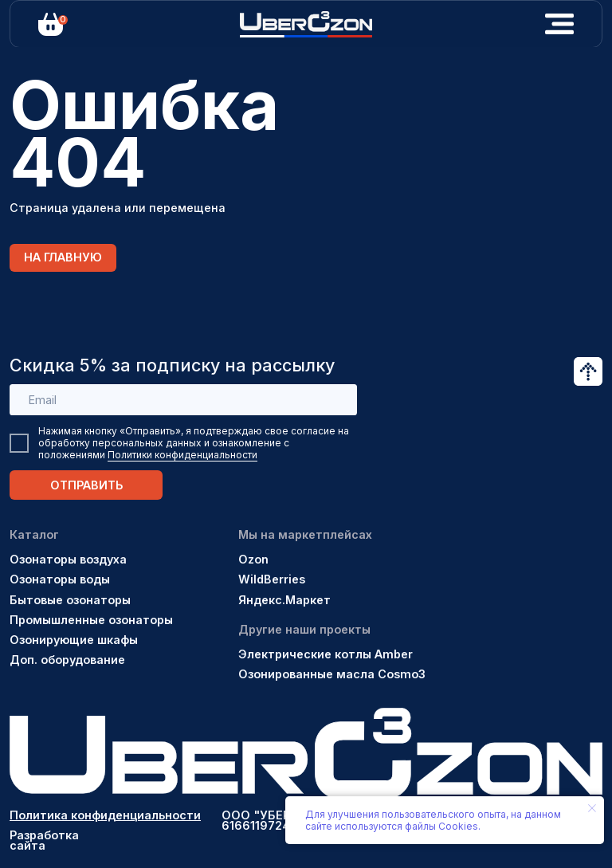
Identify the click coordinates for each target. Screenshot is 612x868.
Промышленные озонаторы (91, 620)
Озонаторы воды (60, 579)
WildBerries (272, 579)
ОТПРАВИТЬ (86, 485)
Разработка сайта (44, 840)
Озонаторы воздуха (68, 559)
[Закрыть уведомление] (592, 808)
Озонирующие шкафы (74, 640)
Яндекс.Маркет (284, 600)
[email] (183, 400)
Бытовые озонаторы (70, 600)
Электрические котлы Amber (326, 654)
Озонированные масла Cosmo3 (332, 674)
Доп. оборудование (67, 660)
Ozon (253, 559)
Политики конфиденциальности (182, 455)
